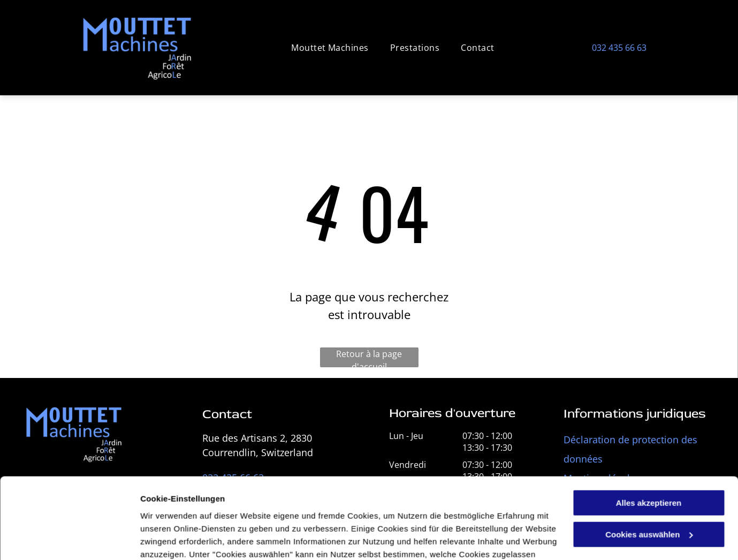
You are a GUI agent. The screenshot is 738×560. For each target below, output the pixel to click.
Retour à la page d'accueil (369, 358)
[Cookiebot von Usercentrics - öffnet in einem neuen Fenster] (69, 539)
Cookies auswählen (178, 539)
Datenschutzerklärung (287, 509)
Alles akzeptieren (649, 433)
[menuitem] (330, 48)
